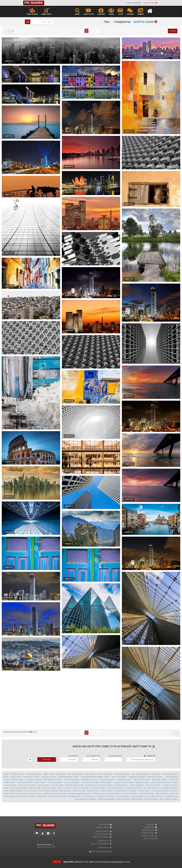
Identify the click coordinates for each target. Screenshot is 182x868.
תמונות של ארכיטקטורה (133, 788)
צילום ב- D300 (90, 774)
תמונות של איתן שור (124, 780)
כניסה (150, 3)
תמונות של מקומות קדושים (48, 791)
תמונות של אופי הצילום (115, 788)
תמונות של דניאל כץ (55, 782)
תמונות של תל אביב (49, 788)
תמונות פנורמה (10, 796)
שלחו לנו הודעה (44, 845)
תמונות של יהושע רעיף (34, 780)
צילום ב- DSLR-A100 (159, 780)
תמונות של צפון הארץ (147, 794)
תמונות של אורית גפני (121, 774)
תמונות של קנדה (144, 791)
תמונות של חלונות (79, 791)
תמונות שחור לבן (89, 796)
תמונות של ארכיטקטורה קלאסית (55, 794)
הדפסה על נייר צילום (102, 837)
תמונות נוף (132, 791)
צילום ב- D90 (155, 774)
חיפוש (77, 11)
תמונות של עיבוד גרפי (151, 788)
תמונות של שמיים (93, 791)
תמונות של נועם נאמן (49, 777)
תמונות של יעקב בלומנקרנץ (124, 782)
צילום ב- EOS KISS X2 (155, 777)
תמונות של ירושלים (64, 788)
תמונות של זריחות (162, 794)
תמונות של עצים (121, 791)
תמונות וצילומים (144, 22)
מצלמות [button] (101, 11)
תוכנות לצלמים (150, 836)
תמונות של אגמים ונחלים (106, 799)
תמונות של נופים (34, 788)
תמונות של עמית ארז (170, 785)
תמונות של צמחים (107, 791)
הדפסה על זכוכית (103, 834)
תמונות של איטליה (99, 794)
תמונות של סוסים (137, 799)
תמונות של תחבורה (120, 785)
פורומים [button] (130, 11)
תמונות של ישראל (91, 785)
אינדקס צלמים (150, 830)
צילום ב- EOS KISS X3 (31, 777)
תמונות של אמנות (57, 785)
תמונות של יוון (41, 796)
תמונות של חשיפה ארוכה (26, 796)
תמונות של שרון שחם (75, 774)
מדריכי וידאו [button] (88, 11)
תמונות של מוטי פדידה (72, 780)
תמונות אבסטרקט (75, 796)
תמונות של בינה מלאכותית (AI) (85, 799)
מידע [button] (120, 11)
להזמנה (129, 56)
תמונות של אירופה (30, 791)
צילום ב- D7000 (106, 782)
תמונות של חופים (16, 791)
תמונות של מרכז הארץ (129, 794)
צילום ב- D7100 (16, 777)
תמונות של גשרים (36, 794)
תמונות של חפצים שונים (169, 788)
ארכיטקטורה (122, 22)
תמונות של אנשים (106, 785)
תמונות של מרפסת (151, 799)
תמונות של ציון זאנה (136, 785)
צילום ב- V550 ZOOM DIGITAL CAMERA (95, 777)
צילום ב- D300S (49, 774)
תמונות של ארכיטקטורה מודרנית (80, 794)
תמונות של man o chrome (140, 774)
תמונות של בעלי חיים (98, 788)
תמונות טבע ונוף (43, 785)
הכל (106, 22)
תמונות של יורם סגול (170, 774)
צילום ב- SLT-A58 (17, 780)
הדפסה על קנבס (104, 831)
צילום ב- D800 (10, 782)
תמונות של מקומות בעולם (74, 785)
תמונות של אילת (65, 791)
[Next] (99, 31)
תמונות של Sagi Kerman (137, 777)
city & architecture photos (101, 851)
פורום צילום (151, 827)
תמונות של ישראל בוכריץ (90, 782)
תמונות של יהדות (11, 785)
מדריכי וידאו (106, 825)
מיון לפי (173, 31)
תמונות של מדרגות (123, 796)
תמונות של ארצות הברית (160, 791)
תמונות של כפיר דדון (71, 782)
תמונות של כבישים (123, 799)
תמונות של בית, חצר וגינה (27, 785)
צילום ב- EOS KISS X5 (89, 780)
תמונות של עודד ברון (107, 780)
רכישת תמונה (46, 11)
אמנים (111, 11)
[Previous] (82, 31)
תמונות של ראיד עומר (34, 774)
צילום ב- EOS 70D (17, 774)
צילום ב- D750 (40, 782)
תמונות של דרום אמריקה (105, 796)
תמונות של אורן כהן (104, 774)
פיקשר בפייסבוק (104, 827)
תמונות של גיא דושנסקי (142, 780)
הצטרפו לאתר (32, 11)
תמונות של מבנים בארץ (19, 788)
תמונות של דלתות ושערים (154, 796)
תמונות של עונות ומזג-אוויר (57, 796)
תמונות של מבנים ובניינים (19, 794)
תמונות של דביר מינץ (119, 777)
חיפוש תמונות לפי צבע (102, 844)
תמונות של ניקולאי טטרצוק (160, 782)
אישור (57, 862)
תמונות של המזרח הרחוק (168, 799)
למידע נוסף (68, 862)
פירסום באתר (105, 848)
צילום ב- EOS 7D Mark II (53, 780)
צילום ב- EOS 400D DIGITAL (68, 777)
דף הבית (152, 825)
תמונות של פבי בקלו (153, 785)
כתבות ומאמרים (149, 833)
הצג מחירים (47, 759)
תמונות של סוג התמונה (81, 788)
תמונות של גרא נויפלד (25, 782)
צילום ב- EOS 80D (142, 782)
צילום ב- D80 (61, 774)
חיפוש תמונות (105, 841)
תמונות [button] (140, 11)
